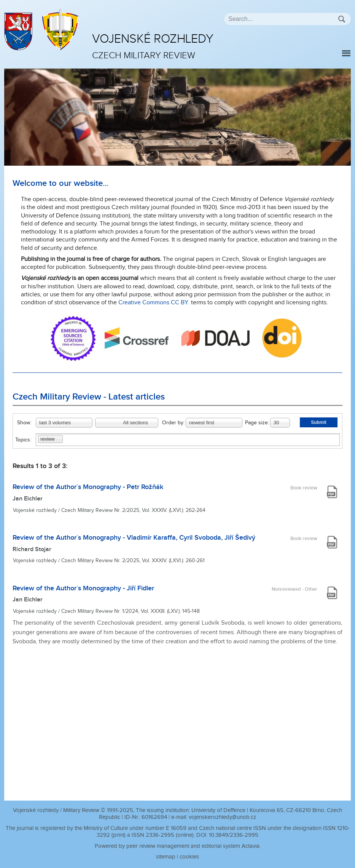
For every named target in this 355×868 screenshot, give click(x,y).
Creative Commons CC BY (153, 303)
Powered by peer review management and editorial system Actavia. (178, 846)
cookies (189, 857)
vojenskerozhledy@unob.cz (222, 817)
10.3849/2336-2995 (234, 835)
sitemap (166, 857)
